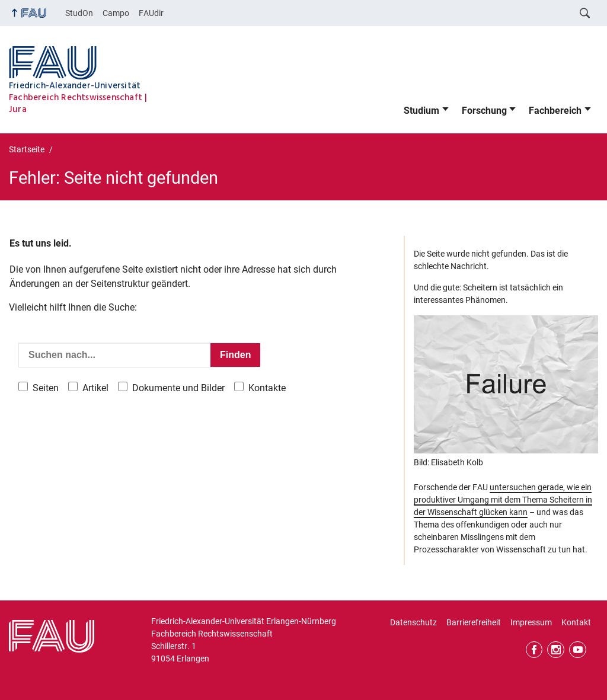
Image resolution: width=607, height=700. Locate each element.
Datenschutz (413, 622)
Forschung (484, 111)
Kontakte (267, 388)
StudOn (79, 13)
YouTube (578, 650)
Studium (421, 111)
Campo (116, 13)
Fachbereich (555, 111)
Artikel (95, 388)
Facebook (534, 650)
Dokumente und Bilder (178, 388)
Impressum (531, 622)
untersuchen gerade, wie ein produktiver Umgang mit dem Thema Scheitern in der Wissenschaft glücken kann (503, 500)
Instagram (556, 650)
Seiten (46, 388)
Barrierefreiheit (474, 622)
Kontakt (576, 622)
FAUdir (151, 13)
